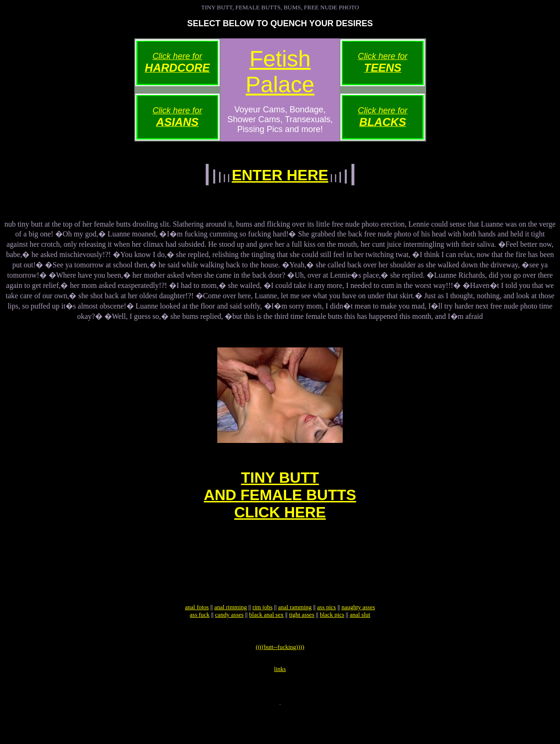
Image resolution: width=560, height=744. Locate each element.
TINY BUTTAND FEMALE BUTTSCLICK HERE (280, 505)
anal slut (360, 638)
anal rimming (231, 631)
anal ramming (295, 631)
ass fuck (199, 638)
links (280, 698)
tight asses (302, 638)
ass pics (326, 631)
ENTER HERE (280, 175)
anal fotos (197, 631)
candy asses (229, 638)
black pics (332, 638)
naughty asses (358, 631)
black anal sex (266, 638)
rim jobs (262, 631)
